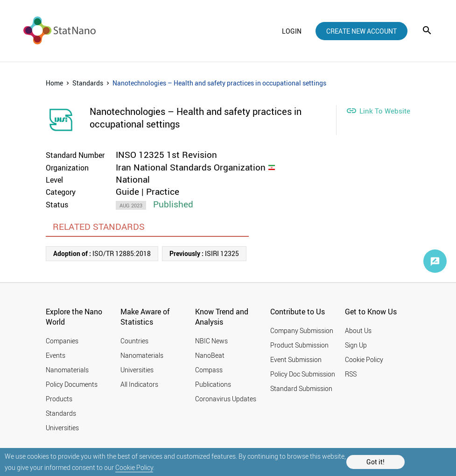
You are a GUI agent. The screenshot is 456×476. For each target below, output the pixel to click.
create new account (361, 31)
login (292, 31)
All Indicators (139, 384)
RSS (351, 374)
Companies (62, 341)
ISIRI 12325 (204, 253)
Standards (88, 83)
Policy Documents (72, 384)
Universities (62, 428)
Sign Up (356, 345)
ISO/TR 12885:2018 (102, 253)
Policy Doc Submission (303, 374)
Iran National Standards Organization (191, 167)
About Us (358, 330)
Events (56, 355)
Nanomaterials (67, 370)
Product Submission (299, 345)
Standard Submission (301, 388)
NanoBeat (210, 355)
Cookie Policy (134, 467)
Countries (134, 341)
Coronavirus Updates (226, 399)
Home (54, 83)
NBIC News (211, 341)
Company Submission (302, 330)
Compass (209, 370)
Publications (213, 384)
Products (59, 399)
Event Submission (296, 359)
